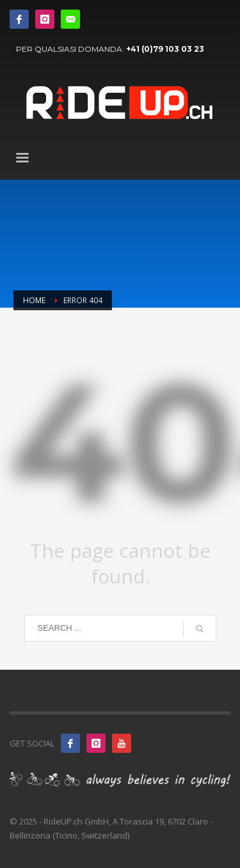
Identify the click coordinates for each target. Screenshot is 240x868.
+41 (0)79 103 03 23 (165, 49)
